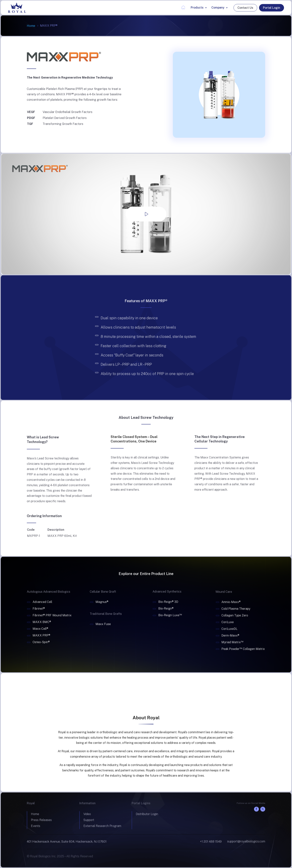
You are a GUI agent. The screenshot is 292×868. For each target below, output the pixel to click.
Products (197, 8)
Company (218, 8)
